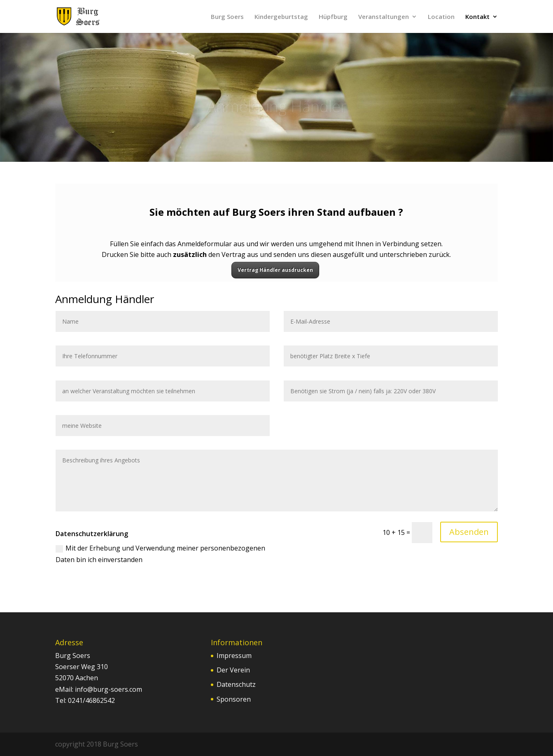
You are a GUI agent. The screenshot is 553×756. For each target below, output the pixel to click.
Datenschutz (236, 684)
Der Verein (233, 670)
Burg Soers (227, 17)
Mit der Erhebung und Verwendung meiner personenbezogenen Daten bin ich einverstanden (160, 554)
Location (441, 17)
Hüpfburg (333, 17)
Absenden (469, 532)
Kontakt (477, 17)
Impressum (234, 656)
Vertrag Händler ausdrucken (275, 270)
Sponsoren (234, 699)
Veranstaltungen (384, 17)
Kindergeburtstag (281, 17)
